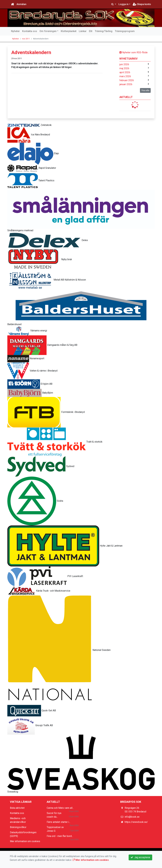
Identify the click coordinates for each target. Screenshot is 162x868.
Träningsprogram (125, 31)
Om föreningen (48, 31)
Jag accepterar (140, 857)
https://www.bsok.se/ (136, 822)
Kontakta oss (30, 31)
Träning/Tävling (104, 31)
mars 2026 (125, 76)
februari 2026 (127, 80)
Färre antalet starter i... (58, 822)
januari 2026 (126, 84)
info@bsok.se (132, 817)
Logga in (123, 4)
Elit (91, 31)
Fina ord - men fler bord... (60, 836)
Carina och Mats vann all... (60, 808)
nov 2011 (26, 39)
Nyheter (15, 31)
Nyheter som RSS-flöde (134, 52)
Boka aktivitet (17, 808)
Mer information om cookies (25, 841)
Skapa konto (142, 4)
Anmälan (21, 4)
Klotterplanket (69, 31)
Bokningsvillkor (18, 827)
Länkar (83, 31)
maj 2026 (124, 68)
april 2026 (125, 72)
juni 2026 (124, 64)
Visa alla (145, 90)
